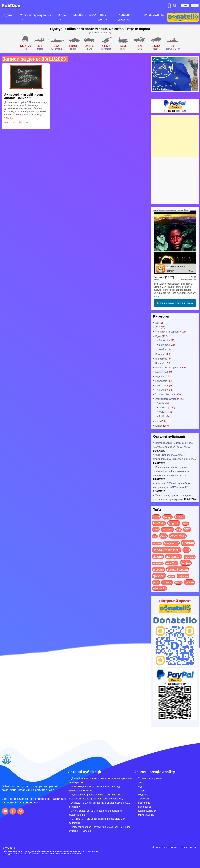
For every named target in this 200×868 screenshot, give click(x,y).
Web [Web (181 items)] (163, 536)
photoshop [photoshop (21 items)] (168, 529)
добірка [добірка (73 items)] (186, 563)
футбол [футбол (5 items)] (178, 583)
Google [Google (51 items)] (167, 517)
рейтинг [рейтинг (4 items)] (171, 576)
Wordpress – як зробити (168, 332)
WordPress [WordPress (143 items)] (178, 536)
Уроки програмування (35, 15)
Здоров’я (143, 790)
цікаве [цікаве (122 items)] (189, 582)
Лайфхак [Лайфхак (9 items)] (157, 543)
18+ (157, 323)
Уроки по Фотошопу (166, 394)
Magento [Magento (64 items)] (174, 523)
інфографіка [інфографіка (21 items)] (159, 588)
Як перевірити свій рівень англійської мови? (24, 96)
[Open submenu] (3, 20)
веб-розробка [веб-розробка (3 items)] (158, 563)
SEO (92, 14)
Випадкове (161, 359)
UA (195, 5)
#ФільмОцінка (154, 14)
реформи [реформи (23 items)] (183, 576)
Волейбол (165, 345)
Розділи (7, 15)
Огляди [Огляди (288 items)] (188, 543)
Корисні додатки (124, 17)
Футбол (163, 349)
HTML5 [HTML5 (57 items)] (180, 517)
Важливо (160, 354)
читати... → (10, 118)
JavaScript (165, 407)
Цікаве (159, 426)
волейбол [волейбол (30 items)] (172, 563)
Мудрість (80, 14)
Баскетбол (165, 340)
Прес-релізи (103, 17)
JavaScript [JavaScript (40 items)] (159, 523)
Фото (158, 421)
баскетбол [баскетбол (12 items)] (190, 557)
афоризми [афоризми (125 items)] (174, 556)
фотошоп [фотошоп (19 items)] (167, 582)
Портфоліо (161, 381)
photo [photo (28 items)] (156, 529)
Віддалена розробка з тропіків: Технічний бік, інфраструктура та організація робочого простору (171, 471)
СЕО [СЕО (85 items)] (187, 550)
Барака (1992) (164, 277)
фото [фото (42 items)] (156, 582)
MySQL (163, 412)
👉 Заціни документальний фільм (175, 303)
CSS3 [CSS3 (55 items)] (156, 517)
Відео (62, 15)
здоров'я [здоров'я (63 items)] (158, 569)
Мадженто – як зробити (168, 367)
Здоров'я (160, 363)
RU (185, 5)
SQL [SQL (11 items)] (155, 536)
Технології (161, 390)
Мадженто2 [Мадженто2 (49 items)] (171, 543)
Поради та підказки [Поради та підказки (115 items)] (166, 550)
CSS (162, 403)
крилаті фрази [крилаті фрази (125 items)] (177, 569)
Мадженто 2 (162, 372)
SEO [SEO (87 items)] (187, 529)
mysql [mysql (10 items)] (185, 523)
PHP (162, 416)
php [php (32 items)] (178, 529)
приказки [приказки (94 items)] (159, 576)
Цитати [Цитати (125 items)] (158, 556)
